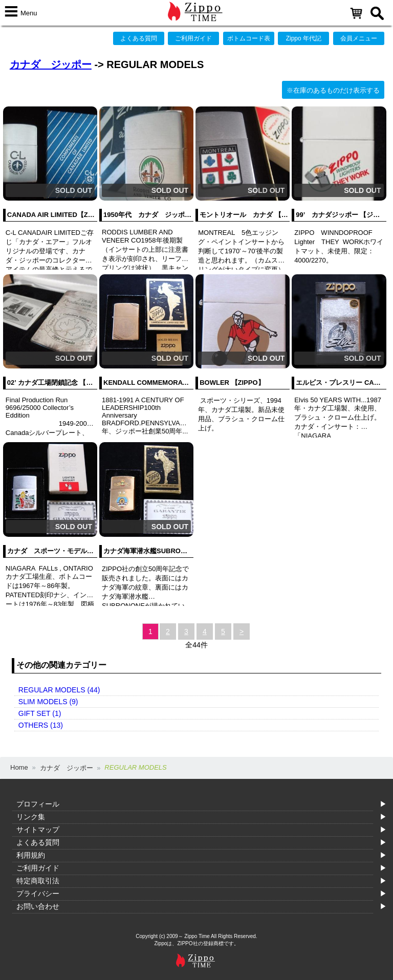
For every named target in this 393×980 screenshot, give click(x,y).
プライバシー (38, 894)
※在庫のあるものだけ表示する (333, 90)
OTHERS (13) (41, 725)
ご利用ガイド (193, 38)
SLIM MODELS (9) (48, 702)
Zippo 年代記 (304, 38)
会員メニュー (359, 38)
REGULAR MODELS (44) (59, 690)
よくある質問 (139, 38)
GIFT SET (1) (40, 713)
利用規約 (31, 855)
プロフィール (38, 804)
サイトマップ (38, 830)
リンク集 (31, 817)
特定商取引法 (38, 881)
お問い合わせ (38, 906)
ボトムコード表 (249, 38)
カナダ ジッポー (51, 64)
